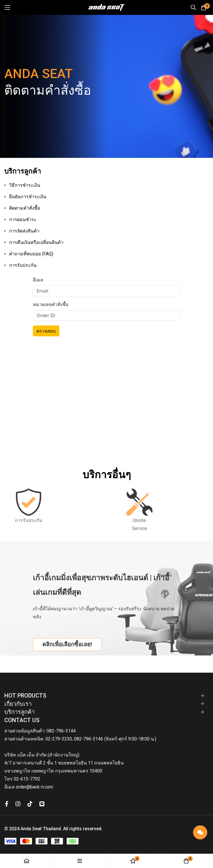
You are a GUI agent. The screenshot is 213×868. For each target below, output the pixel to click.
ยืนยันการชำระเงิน (28, 197)
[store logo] (107, 8)
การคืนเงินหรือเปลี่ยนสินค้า (36, 242)
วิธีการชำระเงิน (25, 185)
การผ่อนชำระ (23, 220)
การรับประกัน (23, 265)
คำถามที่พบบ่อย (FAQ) (31, 254)
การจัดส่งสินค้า (24, 231)
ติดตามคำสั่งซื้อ (25, 208)
